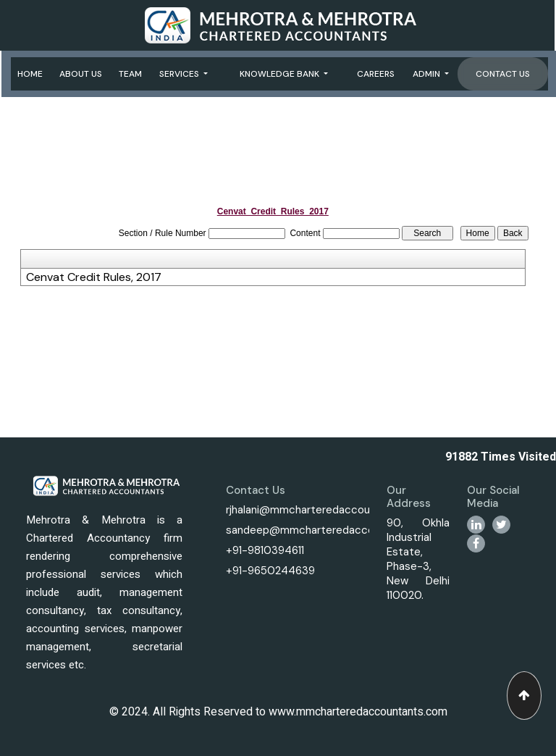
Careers (376, 74)
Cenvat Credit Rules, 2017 (94, 277)
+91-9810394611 (265, 550)
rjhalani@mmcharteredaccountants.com (327, 510)
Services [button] (180, 74)
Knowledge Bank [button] (281, 74)
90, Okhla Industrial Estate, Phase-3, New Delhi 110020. (418, 559)
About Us (81, 74)
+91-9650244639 (270, 571)
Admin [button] (427, 74)
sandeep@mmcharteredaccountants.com (332, 530)
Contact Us (503, 74)
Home (30, 74)
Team (130, 74)
